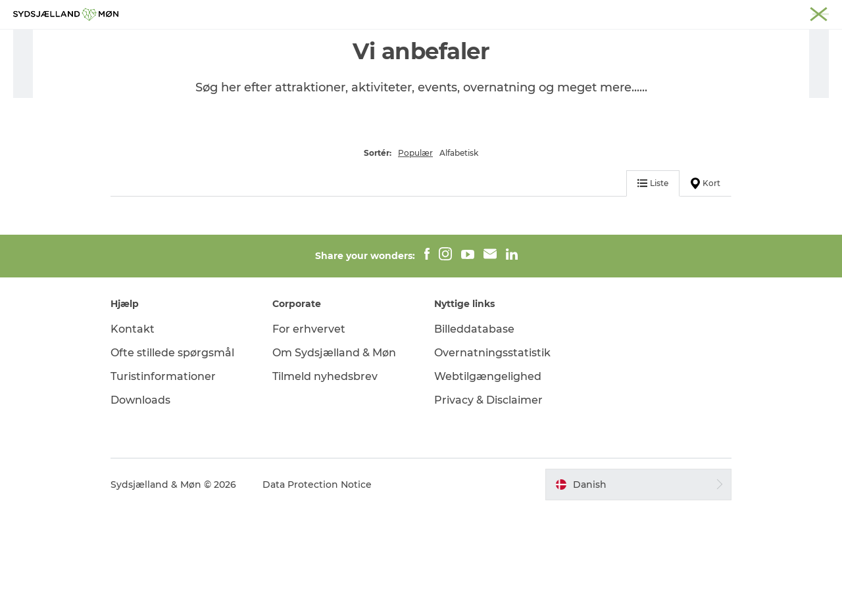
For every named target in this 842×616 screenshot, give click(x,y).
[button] (638, 590)
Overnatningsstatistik (492, 459)
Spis (561, 42)
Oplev (285, 42)
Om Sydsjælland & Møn (334, 459)
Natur (333, 42)
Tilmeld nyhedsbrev (325, 482)
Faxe (695, 12)
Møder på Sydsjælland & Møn (773, 12)
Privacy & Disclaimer (488, 506)
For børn (389, 42)
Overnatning (144, 84)
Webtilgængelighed (488, 482)
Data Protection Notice (317, 590)
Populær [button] (415, 259)
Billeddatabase (474, 436)
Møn (514, 12)
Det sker (451, 42)
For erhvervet (309, 436)
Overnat (511, 42)
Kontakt (133, 436)
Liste (653, 289)
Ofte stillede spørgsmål (172, 459)
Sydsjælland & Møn (456, 12)
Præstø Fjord (648, 12)
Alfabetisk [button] (459, 259)
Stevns (597, 12)
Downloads (140, 506)
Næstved (553, 12)
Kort (706, 289)
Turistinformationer (163, 482)
